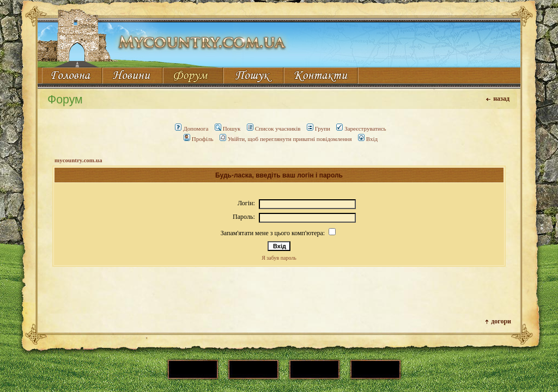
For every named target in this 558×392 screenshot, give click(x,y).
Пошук (228, 128)
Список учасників (274, 128)
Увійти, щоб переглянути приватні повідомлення (286, 139)
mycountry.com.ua (78, 160)
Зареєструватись (361, 128)
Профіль (199, 139)
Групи (319, 128)
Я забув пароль (279, 258)
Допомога (192, 128)
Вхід (368, 139)
